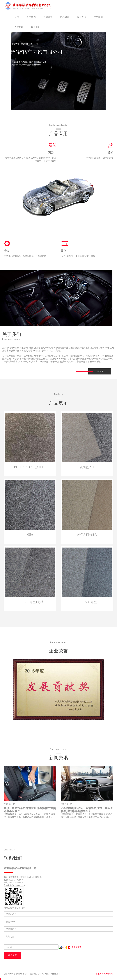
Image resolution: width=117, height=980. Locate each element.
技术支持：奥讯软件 (104, 974)
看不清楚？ (70, 947)
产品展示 (65, 17)
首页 (17, 17)
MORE (100, 371)
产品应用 (98, 17)
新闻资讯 (48, 17)
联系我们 (36, 27)
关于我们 (31, 17)
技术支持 (82, 17)
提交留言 (12, 955)
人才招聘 (19, 27)
